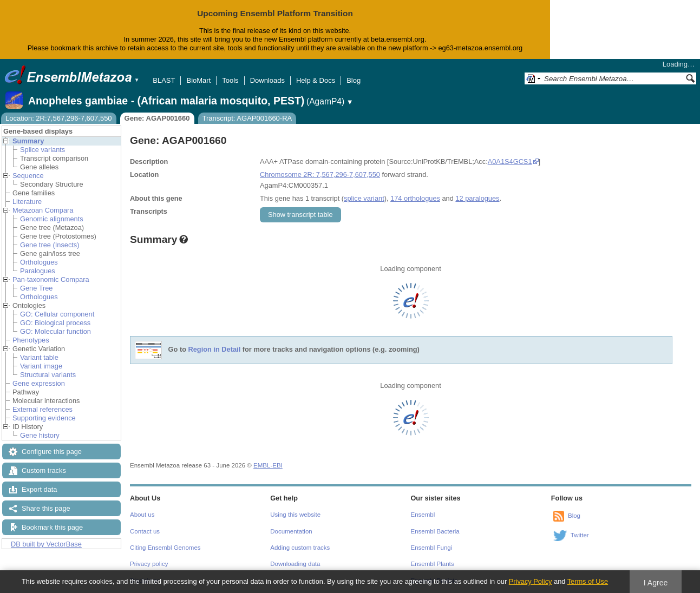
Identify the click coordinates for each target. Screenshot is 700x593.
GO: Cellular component (57, 314)
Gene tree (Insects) (50, 245)
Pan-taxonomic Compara (51, 279)
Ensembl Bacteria (435, 531)
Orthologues (39, 262)
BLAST (164, 80)
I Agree (656, 583)
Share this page (46, 508)
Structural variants (48, 375)
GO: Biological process (55, 323)
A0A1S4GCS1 (510, 162)
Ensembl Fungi (432, 548)
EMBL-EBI (268, 465)
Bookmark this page (52, 527)
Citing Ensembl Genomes (165, 548)
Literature (27, 202)
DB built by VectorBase (46, 544)
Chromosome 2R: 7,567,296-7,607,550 (320, 174)
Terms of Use (588, 581)
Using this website (295, 515)
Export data (39, 489)
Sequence (28, 176)
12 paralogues (477, 198)
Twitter (580, 535)
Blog (354, 80)
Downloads (267, 80)
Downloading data (295, 564)
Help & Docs (316, 80)
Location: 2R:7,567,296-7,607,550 (59, 118)
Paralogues (38, 271)
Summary (28, 141)
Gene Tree (36, 288)
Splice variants (42, 150)
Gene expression (39, 383)
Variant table (39, 357)
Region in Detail (215, 349)
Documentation (291, 531)
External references (42, 409)
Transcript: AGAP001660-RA (247, 118)
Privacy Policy (531, 581)
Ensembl (423, 515)
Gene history (40, 435)
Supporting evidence (44, 418)
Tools (230, 80)
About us (142, 515)
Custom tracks (44, 470)
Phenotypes (31, 340)
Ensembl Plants (433, 564)
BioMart (198, 80)
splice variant (364, 198)
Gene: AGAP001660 (157, 118)
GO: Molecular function (55, 331)
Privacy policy (149, 564)
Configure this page (52, 452)
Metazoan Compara (43, 210)
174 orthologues (415, 198)
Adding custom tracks (300, 548)
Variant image (41, 366)
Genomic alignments (52, 219)
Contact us (145, 531)
